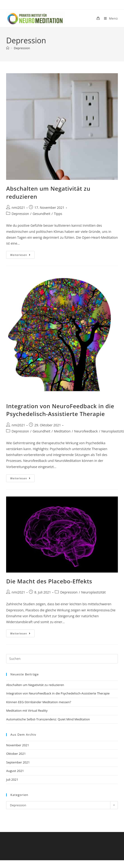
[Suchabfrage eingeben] (62, 659)
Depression (22, 48)
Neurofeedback (86, 431)
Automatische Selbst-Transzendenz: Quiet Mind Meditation (48, 719)
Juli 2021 (12, 779)
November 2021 (18, 745)
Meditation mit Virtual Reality (27, 711)
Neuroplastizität (93, 592)
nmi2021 (18, 208)
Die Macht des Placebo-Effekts (49, 581)
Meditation (62, 431)
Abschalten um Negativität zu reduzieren (35, 685)
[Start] (8, 48)
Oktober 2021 (16, 754)
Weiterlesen (22, 254)
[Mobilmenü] (109, 18)
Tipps (58, 214)
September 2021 (18, 762)
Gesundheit (42, 214)
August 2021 (15, 771)
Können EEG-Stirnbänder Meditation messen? (39, 702)
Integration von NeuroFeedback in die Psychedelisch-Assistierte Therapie (60, 410)
